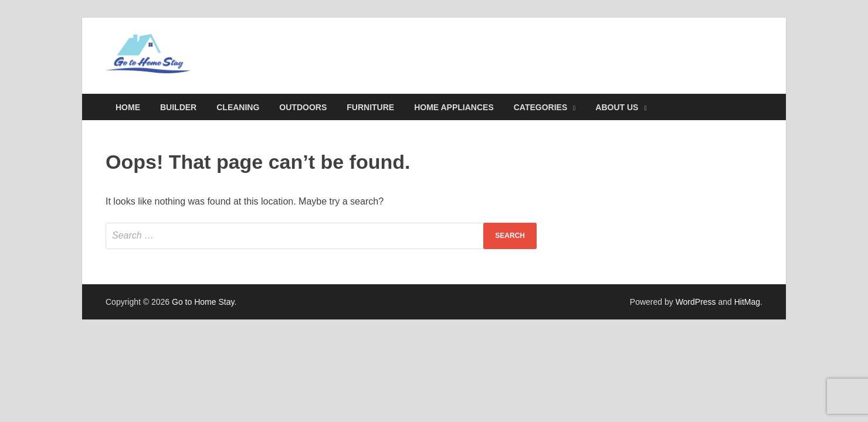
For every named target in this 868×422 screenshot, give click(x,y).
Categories (541, 107)
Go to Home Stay (203, 302)
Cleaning (238, 107)
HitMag (747, 302)
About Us (617, 107)
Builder (178, 107)
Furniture (370, 107)
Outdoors (303, 107)
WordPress (696, 302)
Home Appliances (454, 107)
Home (128, 107)
